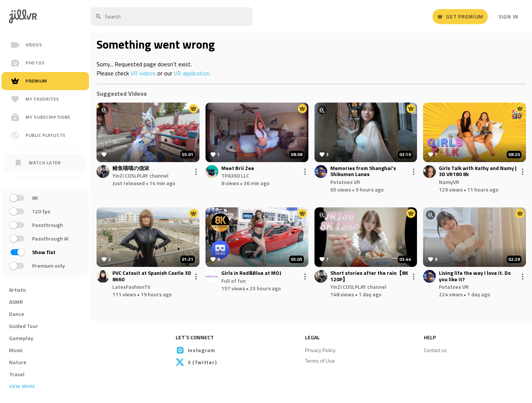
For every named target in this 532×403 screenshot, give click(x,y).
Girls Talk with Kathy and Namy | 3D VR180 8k (478, 172)
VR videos (143, 73)
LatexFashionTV (131, 287)
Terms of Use (320, 361)
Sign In (508, 16)
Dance (17, 314)
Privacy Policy (320, 350)
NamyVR (449, 182)
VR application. (192, 73)
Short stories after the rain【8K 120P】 (369, 276)
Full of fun (234, 281)
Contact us (435, 350)
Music (16, 350)
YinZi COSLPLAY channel (140, 175)
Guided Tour (24, 326)
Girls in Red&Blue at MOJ (251, 273)
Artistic (18, 290)
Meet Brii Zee (238, 168)
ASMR (16, 302)
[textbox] (172, 16)
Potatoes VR (345, 182)
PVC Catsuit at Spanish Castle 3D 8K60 (152, 276)
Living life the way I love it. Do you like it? (475, 276)
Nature (18, 362)
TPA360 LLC (235, 175)
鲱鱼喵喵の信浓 (131, 168)
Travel (17, 374)
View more (22, 386)
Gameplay (21, 338)
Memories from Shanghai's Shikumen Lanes (363, 172)
